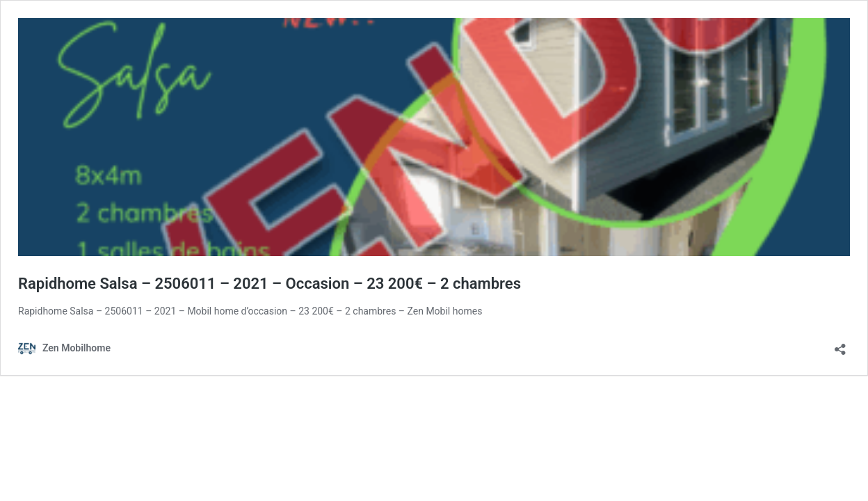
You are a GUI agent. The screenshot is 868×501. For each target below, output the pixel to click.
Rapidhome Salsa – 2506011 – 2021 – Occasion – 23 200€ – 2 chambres (270, 284)
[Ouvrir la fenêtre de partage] (840, 345)
